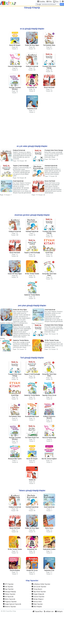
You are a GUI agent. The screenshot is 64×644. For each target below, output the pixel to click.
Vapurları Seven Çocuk (49, 395)
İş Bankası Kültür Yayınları (41, 584)
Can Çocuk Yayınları (39, 587)
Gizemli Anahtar (15, 570)
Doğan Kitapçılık (38, 594)
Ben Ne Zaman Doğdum (49, 459)
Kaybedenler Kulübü (49, 549)
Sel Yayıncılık (8, 597)
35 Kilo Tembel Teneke (32, 274)
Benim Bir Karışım (15, 45)
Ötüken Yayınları (9, 594)
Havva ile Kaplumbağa (15, 66)
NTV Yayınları (8, 584)
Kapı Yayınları (8, 589)
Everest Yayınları (38, 597)
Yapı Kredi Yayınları (39, 592)
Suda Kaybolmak (18, 181)
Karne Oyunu (49, 528)
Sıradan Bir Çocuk (32, 570)
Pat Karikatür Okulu (49, 45)
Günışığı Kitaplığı (9, 592)
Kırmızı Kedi (37, 602)
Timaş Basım (37, 589)
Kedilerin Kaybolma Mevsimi (49, 417)
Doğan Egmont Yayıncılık (12, 604)
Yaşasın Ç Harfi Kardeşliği (21, 166)
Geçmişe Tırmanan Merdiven (15, 88)
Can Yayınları (8, 587)
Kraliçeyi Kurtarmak (32, 66)
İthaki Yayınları (37, 604)
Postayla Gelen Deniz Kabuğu (49, 67)
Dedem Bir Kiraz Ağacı (32, 45)
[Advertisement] (32, 17)
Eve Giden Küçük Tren (32, 438)
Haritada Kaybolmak (51, 166)
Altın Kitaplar (37, 607)
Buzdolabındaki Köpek (32, 417)
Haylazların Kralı (32, 109)
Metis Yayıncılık (9, 599)
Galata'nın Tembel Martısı (32, 295)
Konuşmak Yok (32, 88)
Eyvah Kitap (49, 253)
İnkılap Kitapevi (38, 599)
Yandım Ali (32, 480)
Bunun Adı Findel (49, 88)
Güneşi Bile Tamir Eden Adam (49, 275)
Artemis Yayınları (10, 607)
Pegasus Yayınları (10, 602)
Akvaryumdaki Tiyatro (15, 459)
